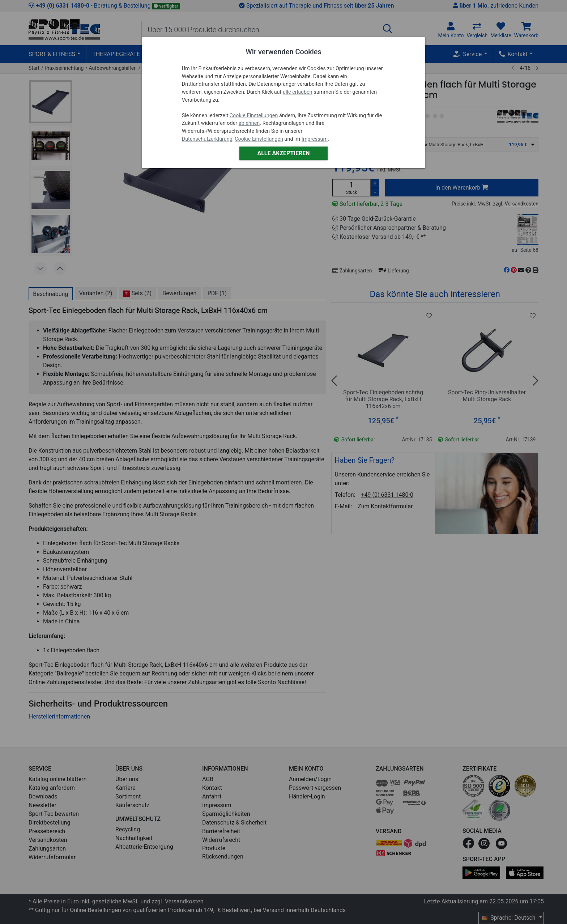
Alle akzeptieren (283, 153)
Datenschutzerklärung (207, 139)
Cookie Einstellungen (254, 116)
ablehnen (249, 123)
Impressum (315, 139)
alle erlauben (297, 92)
